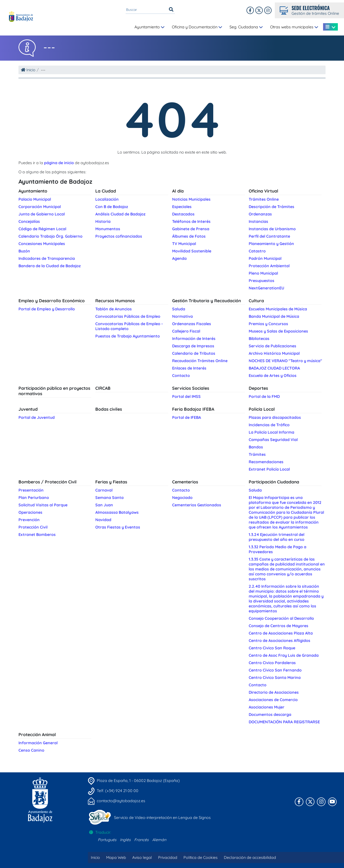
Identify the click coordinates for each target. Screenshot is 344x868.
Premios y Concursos (268, 324)
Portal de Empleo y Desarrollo (47, 309)
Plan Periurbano (34, 497)
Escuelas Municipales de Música (278, 309)
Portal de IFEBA (187, 417)
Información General (38, 743)
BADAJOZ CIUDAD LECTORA (274, 368)
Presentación (31, 490)
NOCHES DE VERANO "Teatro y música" (285, 361)
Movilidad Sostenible (192, 251)
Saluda (179, 309)
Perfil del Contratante (269, 236)
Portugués (107, 840)
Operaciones (30, 512)
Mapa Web (116, 857)
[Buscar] (171, 10)
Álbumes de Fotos (189, 236)
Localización (107, 199)
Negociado (182, 497)
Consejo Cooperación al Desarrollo (281, 618)
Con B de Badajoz (112, 207)
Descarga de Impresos (193, 346)
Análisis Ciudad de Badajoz (120, 214)
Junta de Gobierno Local (42, 214)
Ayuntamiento (149, 27)
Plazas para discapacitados (275, 417)
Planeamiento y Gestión (271, 244)
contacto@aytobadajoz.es (121, 801)
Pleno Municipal (263, 273)
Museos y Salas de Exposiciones (278, 331)
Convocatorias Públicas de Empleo (128, 316)
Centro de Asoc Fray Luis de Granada (284, 655)
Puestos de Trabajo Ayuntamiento (128, 336)
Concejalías (29, 221)
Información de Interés (194, 338)
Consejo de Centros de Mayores (278, 626)
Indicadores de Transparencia (47, 258)
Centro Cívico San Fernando (275, 670)
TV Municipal (184, 244)
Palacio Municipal (35, 199)
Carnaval (104, 490)
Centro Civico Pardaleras (272, 663)
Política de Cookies (201, 857)
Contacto (181, 375)
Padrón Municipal (265, 258)
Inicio (28, 70)
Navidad (103, 520)
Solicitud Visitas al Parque (43, 505)
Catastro (257, 251)
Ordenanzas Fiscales (192, 324)
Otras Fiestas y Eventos (118, 527)
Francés (141, 840)
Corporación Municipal (40, 207)
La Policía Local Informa (271, 432)
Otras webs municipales (294, 27)
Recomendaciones (266, 462)
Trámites (257, 454)
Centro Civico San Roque (272, 648)
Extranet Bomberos (37, 534)
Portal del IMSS (186, 396)
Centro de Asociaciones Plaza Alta (281, 633)
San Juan (104, 505)
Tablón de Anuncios (114, 309)
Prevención (29, 520)
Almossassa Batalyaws (117, 512)
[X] (259, 10)
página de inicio (59, 163)
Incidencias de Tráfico (269, 425)
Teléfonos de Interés (191, 221)
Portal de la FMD (264, 396)
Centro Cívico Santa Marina (275, 677)
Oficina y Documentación (197, 27)
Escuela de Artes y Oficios (273, 375)
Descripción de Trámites (271, 207)
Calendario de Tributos (194, 353)
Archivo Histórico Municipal (274, 353)
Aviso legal (142, 857)
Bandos (256, 447)
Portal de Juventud (37, 417)
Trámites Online (264, 199)
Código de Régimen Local (42, 229)
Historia (103, 221)
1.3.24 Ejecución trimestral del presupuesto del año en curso (277, 537)
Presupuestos (262, 281)
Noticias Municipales (191, 199)
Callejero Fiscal (186, 331)
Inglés (125, 840)
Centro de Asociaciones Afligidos (279, 640)
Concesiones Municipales (42, 244)
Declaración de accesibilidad (250, 857)
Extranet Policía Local (269, 469)
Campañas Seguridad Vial (273, 440)
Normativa (182, 316)
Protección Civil (33, 527)
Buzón (24, 251)
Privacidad (168, 857)
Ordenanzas (260, 214)
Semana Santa (109, 497)
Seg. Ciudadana (246, 27)
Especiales (182, 207)
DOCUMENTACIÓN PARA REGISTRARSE (284, 722)
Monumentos (108, 229)
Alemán (159, 840)
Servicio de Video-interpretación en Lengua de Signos (162, 817)
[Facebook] (250, 10)
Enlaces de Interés (189, 368)
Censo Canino (31, 750)
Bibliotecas (259, 338)
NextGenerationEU (266, 288)
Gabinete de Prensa (191, 229)
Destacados (183, 214)
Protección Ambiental (269, 266)
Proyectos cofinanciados (119, 236)
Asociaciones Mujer (267, 707)
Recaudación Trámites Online (200, 361)
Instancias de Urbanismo (272, 229)
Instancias (258, 221)
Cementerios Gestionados (197, 505)
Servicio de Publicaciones (272, 346)
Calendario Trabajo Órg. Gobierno (50, 236)
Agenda (179, 258)
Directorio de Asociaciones (274, 692)
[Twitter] (268, 10)
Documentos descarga (270, 714)
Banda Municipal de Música (274, 316)
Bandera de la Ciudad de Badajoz (50, 266)
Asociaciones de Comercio (273, 700)
